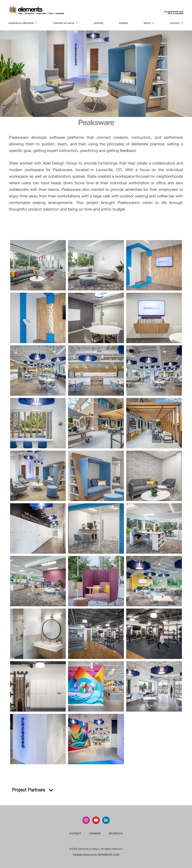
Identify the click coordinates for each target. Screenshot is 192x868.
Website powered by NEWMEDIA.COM (96, 855)
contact (75, 833)
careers (95, 833)
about (149, 23)
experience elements (23, 23)
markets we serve (66, 23)
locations (116, 833)
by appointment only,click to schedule (174, 12)
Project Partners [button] (32, 790)
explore (123, 23)
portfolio (99, 23)
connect (176, 23)
